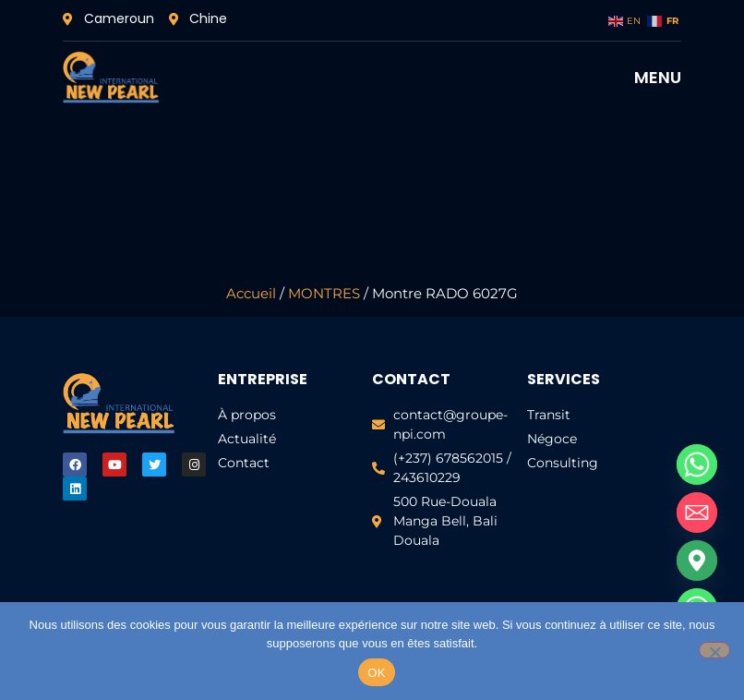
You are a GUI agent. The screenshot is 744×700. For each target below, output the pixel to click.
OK (376, 673)
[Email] (697, 513)
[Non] (714, 650)
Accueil (251, 294)
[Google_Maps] (697, 561)
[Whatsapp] (697, 465)
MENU (658, 77)
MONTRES (324, 294)
